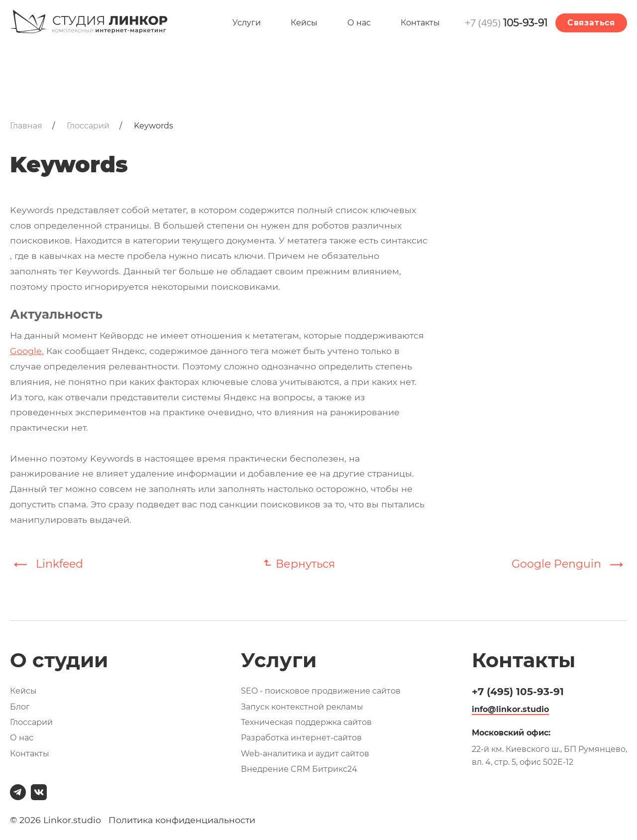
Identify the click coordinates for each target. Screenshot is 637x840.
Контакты (420, 23)
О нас (359, 23)
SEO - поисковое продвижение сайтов (321, 691)
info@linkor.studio (510, 709)
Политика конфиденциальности (182, 820)
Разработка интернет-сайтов (301, 738)
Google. (27, 351)
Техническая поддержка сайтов (306, 722)
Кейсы (304, 23)
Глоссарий (31, 722)
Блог (20, 707)
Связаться (591, 23)
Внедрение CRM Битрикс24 (299, 769)
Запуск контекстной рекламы (302, 707)
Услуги (247, 23)
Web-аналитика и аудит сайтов (305, 754)
